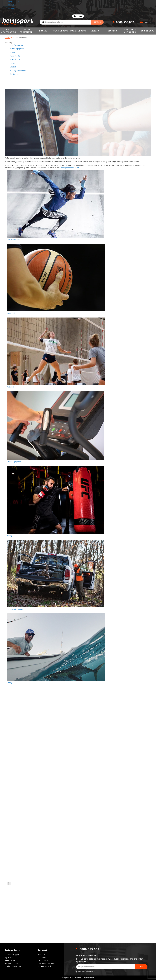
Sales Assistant (11, 960)
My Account (10, 957)
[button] (8, 941)
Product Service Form (13, 966)
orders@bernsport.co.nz (69, 168)
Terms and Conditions (46, 963)
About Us (10, 5)
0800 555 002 (125, 22)
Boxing (43, 31)
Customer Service (14, 1)
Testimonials (43, 960)
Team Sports (61, 31)
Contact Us (11, 8)
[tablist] (17, 45)
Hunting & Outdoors (130, 31)
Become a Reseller (45, 966)
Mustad (113, 31)
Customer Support (12, 955)
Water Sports (78, 31)
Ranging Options (11, 963)
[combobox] (72, 22)
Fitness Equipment (26, 31)
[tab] (23, 45)
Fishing (95, 31)
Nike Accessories (9, 31)
